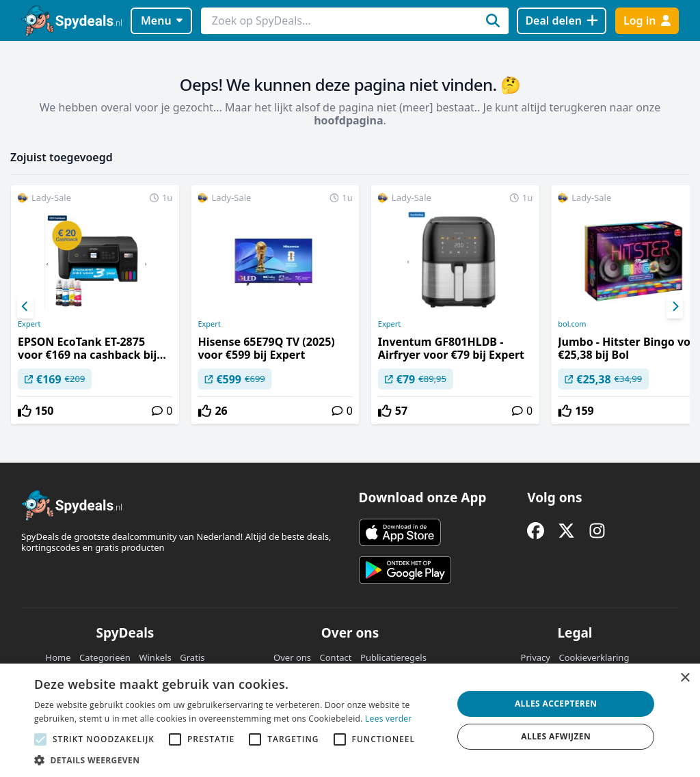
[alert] (350, 720)
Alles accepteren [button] (556, 704)
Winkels (155, 657)
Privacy (536, 657)
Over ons (292, 657)
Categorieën (105, 657)
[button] (237, 760)
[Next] (675, 307)
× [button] (685, 678)
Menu (162, 21)
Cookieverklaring (594, 657)
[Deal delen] (562, 21)
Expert (29, 324)
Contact (336, 657)
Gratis (192, 657)
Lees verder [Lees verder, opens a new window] (389, 719)
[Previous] (25, 307)
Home (58, 657)
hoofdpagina (348, 120)
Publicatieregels (393, 657)
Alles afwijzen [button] (556, 736)
